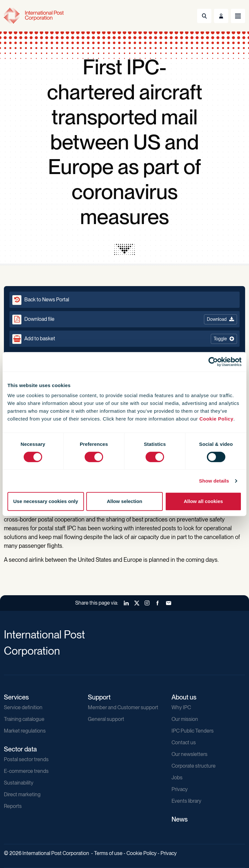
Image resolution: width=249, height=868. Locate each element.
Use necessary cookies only (46, 501)
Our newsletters (190, 754)
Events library (186, 801)
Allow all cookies (203, 501)
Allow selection (124, 501)
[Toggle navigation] (238, 16)
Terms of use (108, 853)
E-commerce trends (26, 771)
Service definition (23, 707)
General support (106, 719)
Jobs (177, 778)
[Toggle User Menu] (221, 16)
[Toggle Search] (204, 16)
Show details (214, 481)
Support (99, 697)
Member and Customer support (123, 707)
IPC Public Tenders (193, 731)
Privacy (180, 789)
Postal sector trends (26, 759)
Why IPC (181, 707)
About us (184, 697)
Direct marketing (22, 794)
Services (16, 697)
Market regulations (25, 731)
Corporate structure (194, 766)
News (180, 819)
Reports (13, 806)
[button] (124, 339)
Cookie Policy (216, 419)
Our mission (185, 719)
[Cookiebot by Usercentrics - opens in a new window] (213, 362)
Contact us (184, 742)
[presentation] (124, 249)
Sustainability (19, 783)
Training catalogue (24, 719)
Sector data (20, 749)
